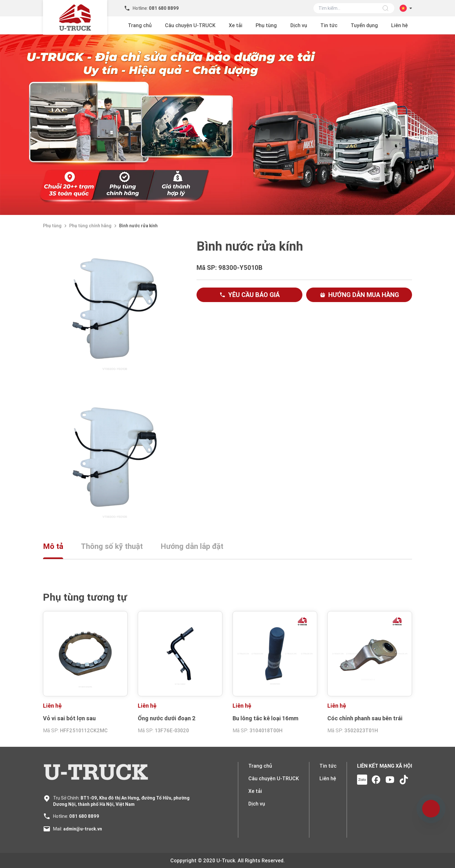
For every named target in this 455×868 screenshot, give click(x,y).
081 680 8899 (84, 816)
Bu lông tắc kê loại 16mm (265, 718)
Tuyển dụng (364, 25)
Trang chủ (140, 25)
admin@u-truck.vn (83, 829)
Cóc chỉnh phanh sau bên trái (365, 718)
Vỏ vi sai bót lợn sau (69, 718)
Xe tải (236, 25)
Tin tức (329, 25)
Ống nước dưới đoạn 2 (167, 718)
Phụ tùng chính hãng (90, 226)
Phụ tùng (266, 25)
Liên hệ (400, 25)
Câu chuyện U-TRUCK (190, 25)
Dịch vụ (299, 25)
